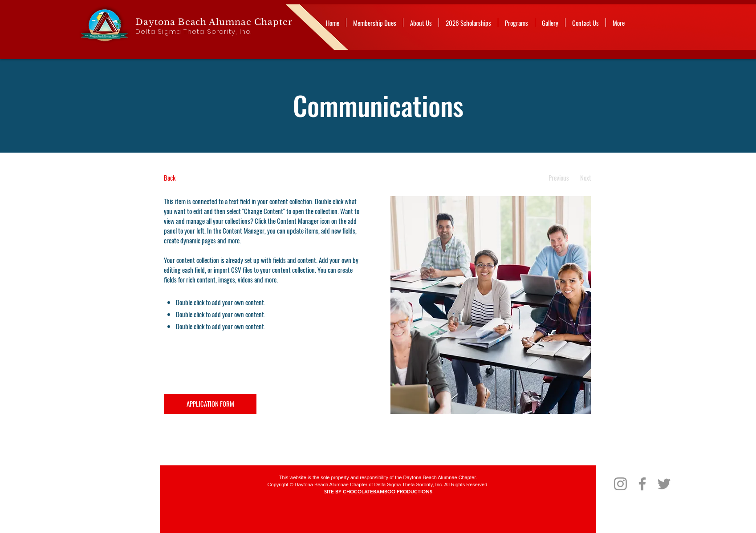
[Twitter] (664, 484)
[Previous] (559, 178)
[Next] (586, 178)
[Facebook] (642, 484)
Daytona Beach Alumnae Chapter (214, 22)
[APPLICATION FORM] (210, 404)
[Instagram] (620, 484)
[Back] (197, 178)
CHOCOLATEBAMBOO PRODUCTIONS (388, 492)
